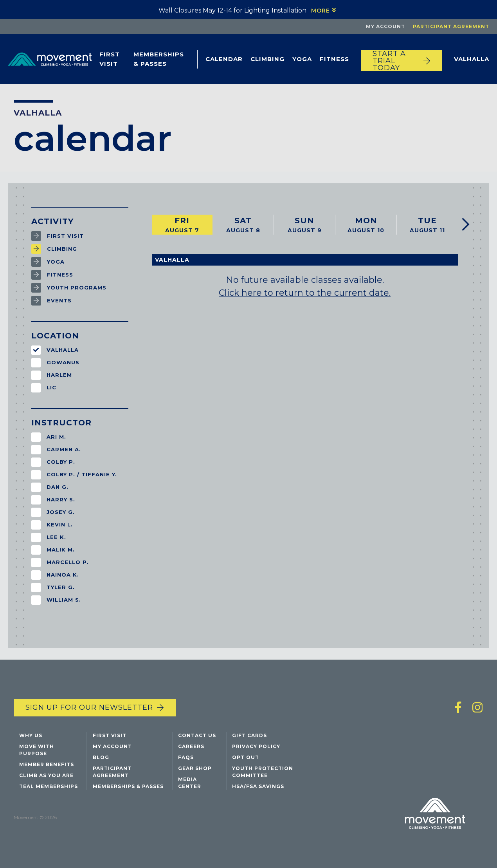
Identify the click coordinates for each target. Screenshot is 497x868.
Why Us (31, 735)
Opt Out (246, 757)
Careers (191, 746)
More (321, 11)
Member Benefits (47, 764)
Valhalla (472, 59)
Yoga (302, 59)
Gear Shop (195, 768)
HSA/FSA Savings (258, 786)
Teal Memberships (49, 786)
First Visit (110, 59)
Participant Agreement (451, 26)
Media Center (190, 783)
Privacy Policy (256, 746)
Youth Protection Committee (263, 772)
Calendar (224, 59)
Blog (101, 757)
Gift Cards (249, 735)
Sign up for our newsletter (89, 707)
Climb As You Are (46, 775)
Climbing (267, 59)
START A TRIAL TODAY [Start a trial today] (389, 61)
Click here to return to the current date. (305, 293)
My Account (385, 26)
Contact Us (197, 735)
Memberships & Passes (159, 59)
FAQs (186, 757)
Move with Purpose (37, 750)
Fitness (334, 59)
